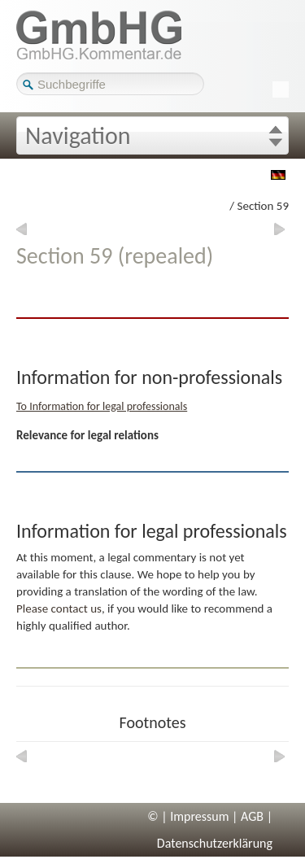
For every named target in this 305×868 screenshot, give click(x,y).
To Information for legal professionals (102, 406)
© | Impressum (188, 816)
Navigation (78, 135)
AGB (252, 816)
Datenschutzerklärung (215, 843)
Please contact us (59, 608)
